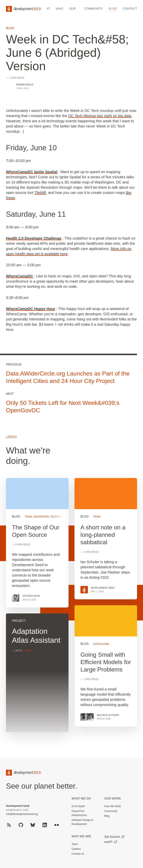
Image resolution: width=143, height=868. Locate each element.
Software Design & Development (82, 822)
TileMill (40, 193)
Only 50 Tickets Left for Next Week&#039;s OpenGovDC (63, 407)
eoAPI (111, 842)
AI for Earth (78, 806)
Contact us (78, 854)
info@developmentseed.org (22, 814)
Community (94, 9)
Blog (113, 9)
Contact (130, 9)
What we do (81, 799)
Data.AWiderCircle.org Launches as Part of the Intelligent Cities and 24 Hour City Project (68, 377)
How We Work (113, 806)
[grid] (71, 608)
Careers (76, 849)
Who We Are (81, 836)
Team (75, 844)
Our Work (113, 799)
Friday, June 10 (31, 148)
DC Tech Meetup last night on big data (100, 116)
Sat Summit (114, 837)
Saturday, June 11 (36, 214)
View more (106, 666)
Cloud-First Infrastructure (79, 813)
